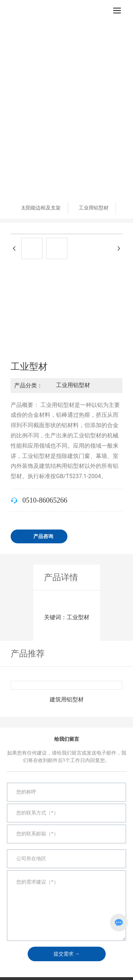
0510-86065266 (45, 500)
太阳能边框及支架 (41, 208)
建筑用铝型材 (67, 699)
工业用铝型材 (94, 208)
